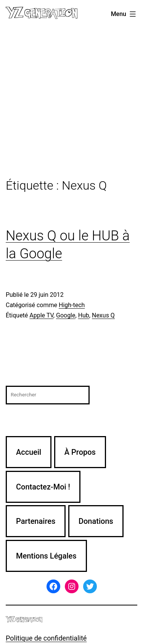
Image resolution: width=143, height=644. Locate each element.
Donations (96, 521)
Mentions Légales (46, 556)
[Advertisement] (71, 104)
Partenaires (36, 521)
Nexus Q (103, 315)
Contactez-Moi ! (43, 487)
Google (66, 315)
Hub (84, 315)
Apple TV (41, 315)
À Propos (80, 452)
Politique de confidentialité (46, 638)
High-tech (72, 305)
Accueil (29, 452)
